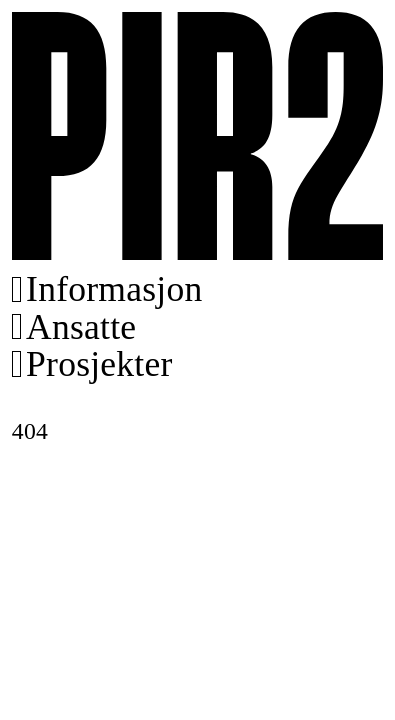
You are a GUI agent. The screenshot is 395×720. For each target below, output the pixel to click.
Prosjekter (99, 364)
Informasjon (114, 289)
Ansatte (81, 327)
